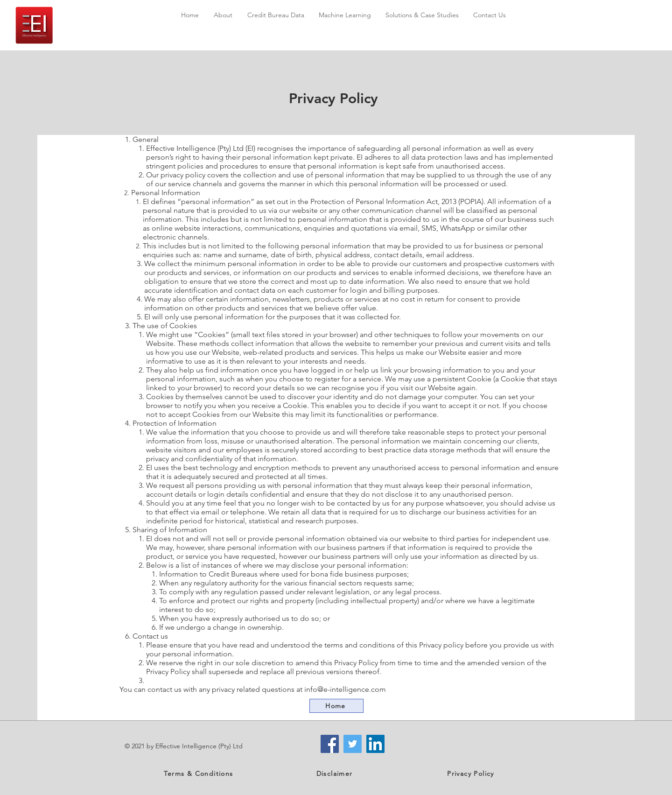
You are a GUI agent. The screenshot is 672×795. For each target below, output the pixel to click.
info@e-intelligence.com (345, 689)
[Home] (336, 706)
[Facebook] (330, 744)
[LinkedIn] (375, 744)
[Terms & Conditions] (199, 774)
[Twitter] (353, 744)
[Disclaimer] (335, 774)
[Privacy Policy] (472, 774)
